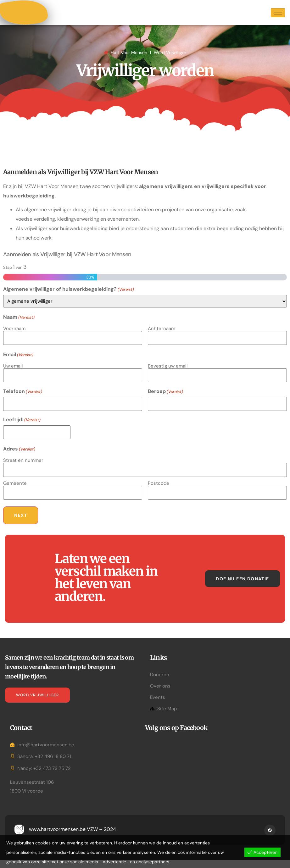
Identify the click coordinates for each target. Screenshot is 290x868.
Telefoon (23, 401)
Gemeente (15, 489)
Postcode (159, 489)
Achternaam (162, 340)
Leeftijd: (22, 428)
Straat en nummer (23, 467)
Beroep (165, 401)
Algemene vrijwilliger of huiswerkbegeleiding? (69, 301)
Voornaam (14, 340)
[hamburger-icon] (278, 19)
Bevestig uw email (168, 376)
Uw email (13, 376)
